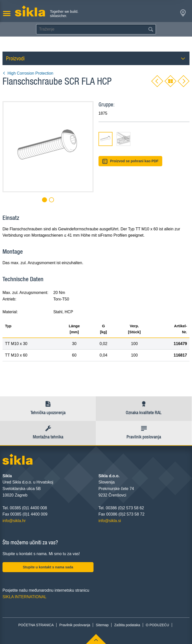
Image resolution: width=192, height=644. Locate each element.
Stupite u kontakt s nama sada (48, 567)
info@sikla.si (110, 521)
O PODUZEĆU (157, 625)
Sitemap (102, 625)
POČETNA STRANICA (36, 625)
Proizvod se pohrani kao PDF (130, 161)
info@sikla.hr (14, 521)
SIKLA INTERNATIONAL (24, 597)
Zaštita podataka (127, 625)
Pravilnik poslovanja (75, 625)
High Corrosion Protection (28, 73)
